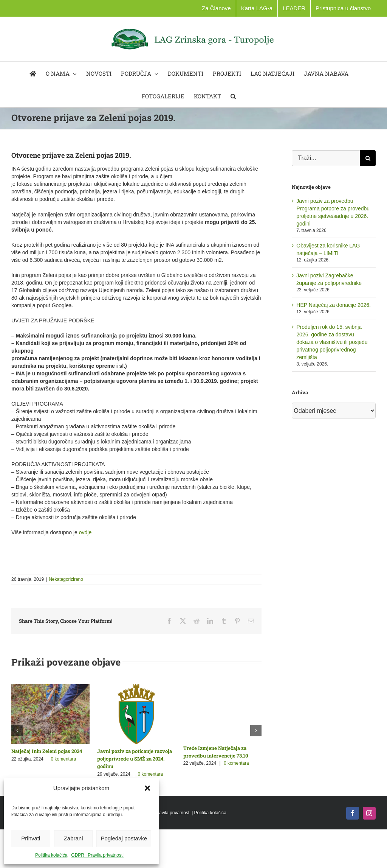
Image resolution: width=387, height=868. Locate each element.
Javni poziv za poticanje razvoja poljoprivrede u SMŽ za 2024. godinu (135, 759)
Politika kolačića (51, 855)
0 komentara (64, 759)
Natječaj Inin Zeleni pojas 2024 (47, 751)
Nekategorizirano (66, 579)
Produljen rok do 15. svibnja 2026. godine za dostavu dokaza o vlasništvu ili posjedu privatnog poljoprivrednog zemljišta (332, 342)
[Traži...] (326, 158)
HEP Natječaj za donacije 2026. (334, 305)
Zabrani (74, 838)
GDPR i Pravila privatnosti (97, 855)
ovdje (85, 532)
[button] (147, 788)
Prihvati (31, 838)
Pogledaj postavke (124, 838)
